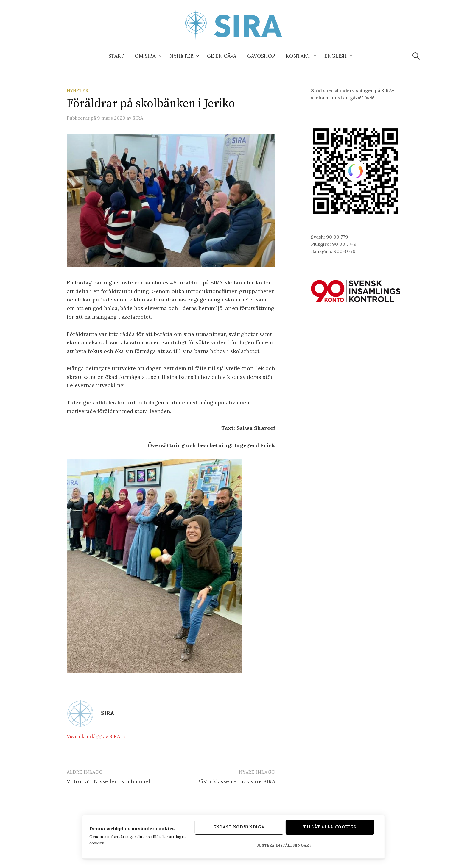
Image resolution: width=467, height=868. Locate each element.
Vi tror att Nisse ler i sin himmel (108, 781)
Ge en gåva (222, 56)
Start (116, 56)
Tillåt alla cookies (333, 827)
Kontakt (298, 56)
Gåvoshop (261, 56)
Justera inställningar (285, 845)
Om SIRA (145, 56)
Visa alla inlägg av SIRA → (97, 736)
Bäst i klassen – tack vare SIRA (236, 781)
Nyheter (181, 56)
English (336, 56)
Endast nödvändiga (239, 827)
